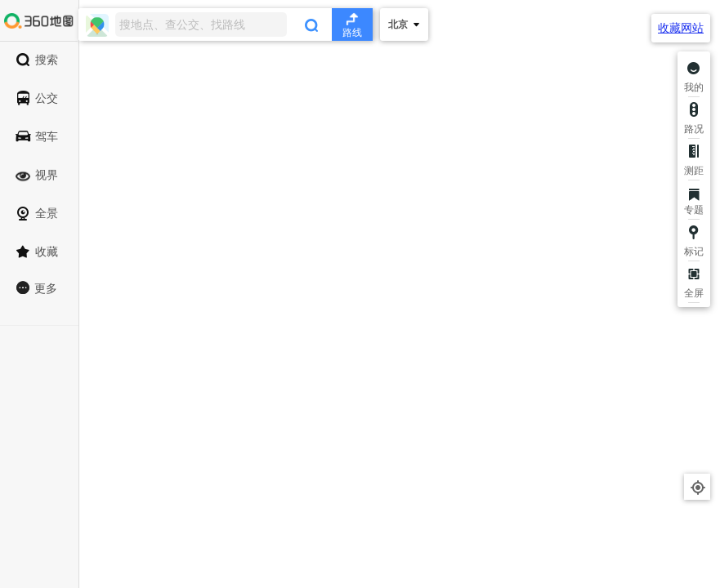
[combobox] (226, 24)
